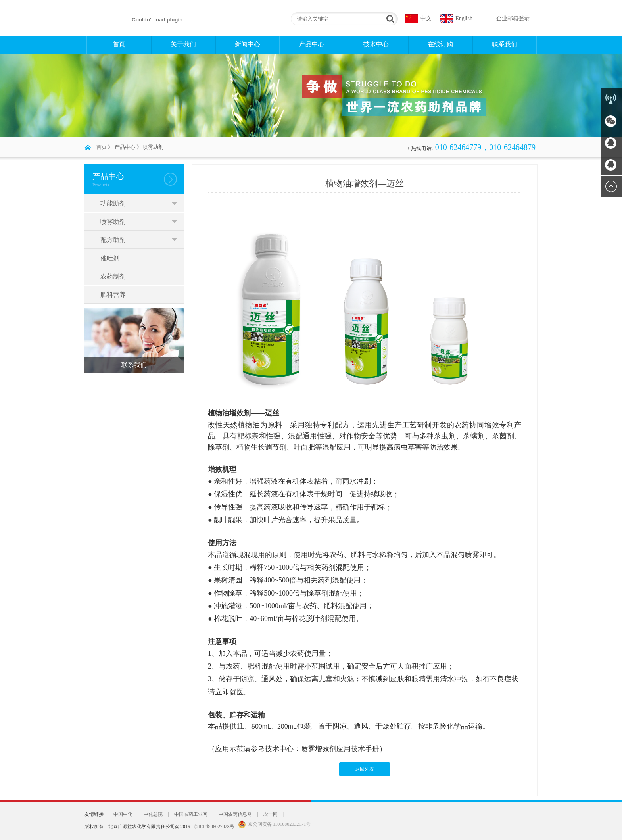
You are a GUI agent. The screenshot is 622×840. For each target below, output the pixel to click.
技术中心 (376, 44)
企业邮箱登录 (513, 18)
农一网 (271, 814)
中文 (426, 18)
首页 (119, 44)
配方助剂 (113, 240)
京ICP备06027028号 (214, 827)
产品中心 (312, 44)
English (464, 18)
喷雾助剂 (153, 147)
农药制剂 (113, 276)
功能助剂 (113, 203)
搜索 (389, 19)
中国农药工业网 (191, 814)
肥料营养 (113, 295)
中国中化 (123, 814)
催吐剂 (110, 258)
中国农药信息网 (235, 814)
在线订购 (440, 44)
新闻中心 (248, 44)
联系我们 (505, 44)
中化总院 (153, 814)
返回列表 (365, 769)
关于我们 (183, 44)
